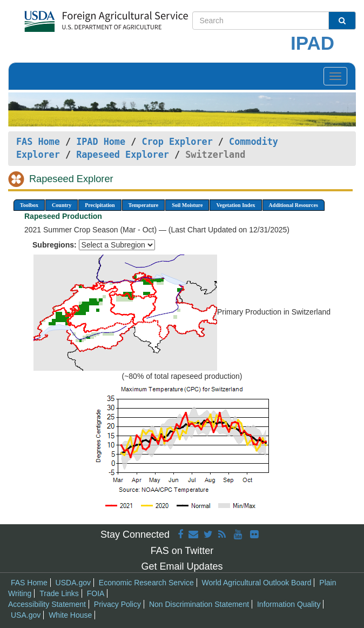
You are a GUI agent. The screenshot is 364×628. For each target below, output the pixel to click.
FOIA (96, 593)
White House (70, 615)
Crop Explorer (177, 142)
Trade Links (59, 593)
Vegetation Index (235, 205)
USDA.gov (73, 583)
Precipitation (100, 205)
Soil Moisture (187, 205)
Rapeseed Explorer (123, 155)
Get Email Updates (182, 566)
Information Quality (289, 604)
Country (62, 205)
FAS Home (38, 142)
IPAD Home (101, 142)
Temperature (144, 205)
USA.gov (26, 615)
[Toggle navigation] (335, 76)
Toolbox (29, 205)
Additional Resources (294, 205)
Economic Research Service (146, 583)
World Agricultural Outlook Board (257, 583)
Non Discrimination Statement (199, 604)
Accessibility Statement (47, 604)
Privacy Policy (117, 604)
